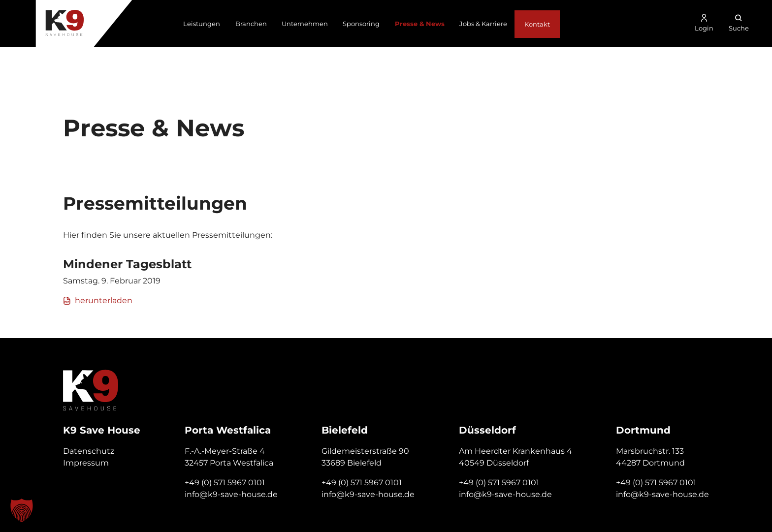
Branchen (251, 24)
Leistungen (202, 24)
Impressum (86, 463)
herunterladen (98, 300)
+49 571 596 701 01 (708, 60)
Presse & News (420, 24)
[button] (22, 510)
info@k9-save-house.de (231, 494)
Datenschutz (89, 451)
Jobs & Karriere (483, 24)
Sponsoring (361, 24)
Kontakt (537, 24)
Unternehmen (305, 24)
